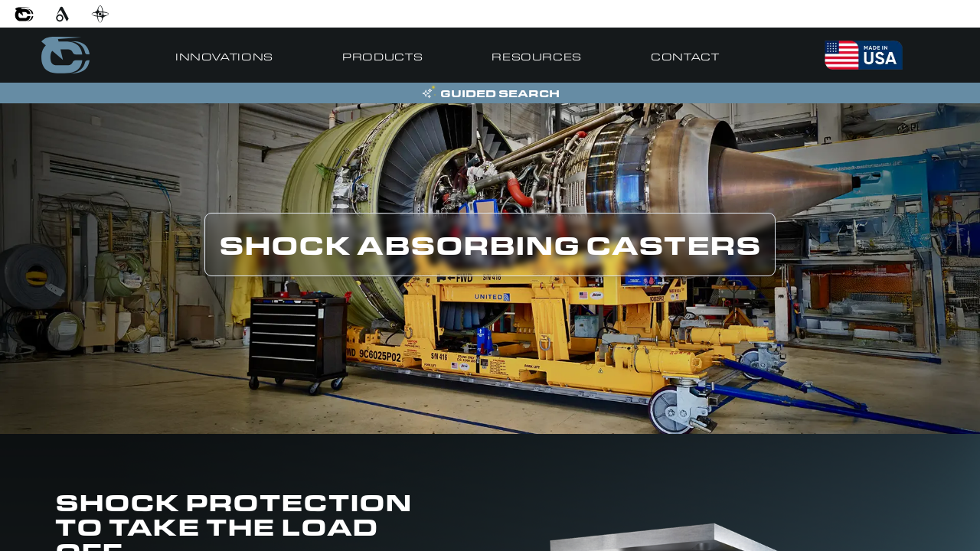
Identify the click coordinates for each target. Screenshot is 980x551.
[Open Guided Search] (490, 93)
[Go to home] (65, 55)
